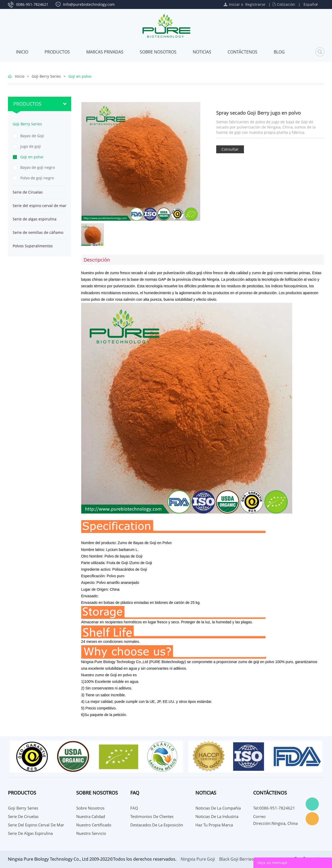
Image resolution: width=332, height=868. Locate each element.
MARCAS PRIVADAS (105, 52)
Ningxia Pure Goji (198, 859)
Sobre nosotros (158, 52)
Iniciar (234, 4)
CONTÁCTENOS (242, 52)
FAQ (134, 808)
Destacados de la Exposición (157, 825)
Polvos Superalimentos (33, 246)
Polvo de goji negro (37, 178)
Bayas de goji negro (38, 167)
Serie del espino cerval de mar (40, 206)
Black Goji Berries (236, 859)
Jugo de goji (31, 146)
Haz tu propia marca (214, 825)
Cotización (286, 4)
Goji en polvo (80, 76)
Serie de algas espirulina (35, 219)
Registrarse (255, 4)
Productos (57, 52)
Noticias (202, 52)
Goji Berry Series (46, 76)
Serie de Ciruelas (28, 192)
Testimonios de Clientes (152, 816)
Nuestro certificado (94, 825)
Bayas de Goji (32, 136)
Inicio (22, 52)
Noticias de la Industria (217, 816)
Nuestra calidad (91, 816)
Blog (279, 52)
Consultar (230, 149)
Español (311, 4)
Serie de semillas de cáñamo (38, 232)
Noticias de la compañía (218, 808)
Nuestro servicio (91, 833)
